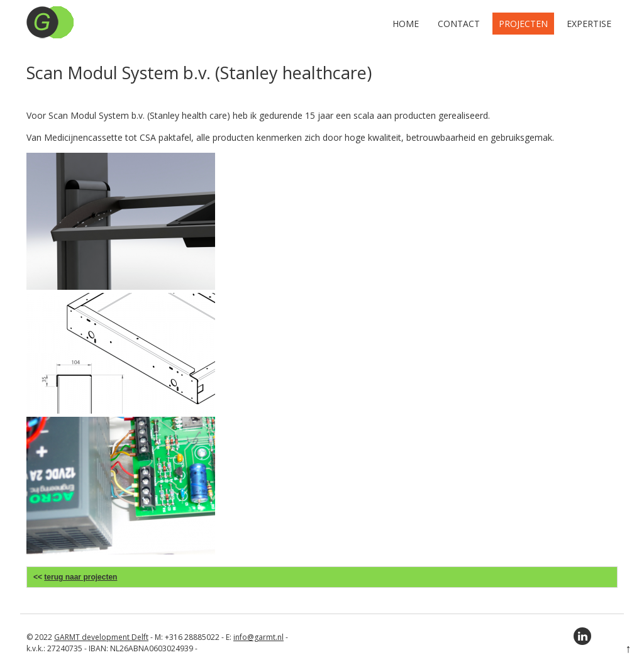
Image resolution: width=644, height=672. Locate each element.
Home (406, 24)
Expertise (589, 24)
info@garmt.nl (258, 637)
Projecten (523, 24)
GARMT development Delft (101, 637)
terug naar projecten (80, 577)
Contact (459, 24)
